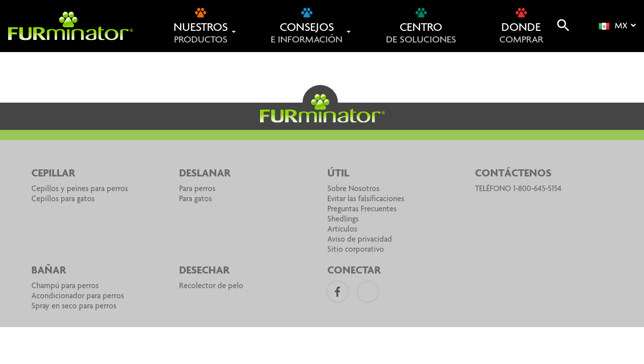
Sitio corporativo (356, 250)
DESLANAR (205, 174)
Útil (338, 174)
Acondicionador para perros (78, 297)
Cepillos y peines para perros (80, 190)
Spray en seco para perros (74, 307)
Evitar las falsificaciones (366, 200)
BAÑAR (49, 271)
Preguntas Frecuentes (362, 210)
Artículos (342, 230)
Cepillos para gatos (63, 200)
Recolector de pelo (211, 287)
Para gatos (196, 200)
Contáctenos (513, 174)
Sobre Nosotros (353, 190)
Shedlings (343, 220)
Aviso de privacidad (360, 240)
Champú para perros (65, 287)
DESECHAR (204, 271)
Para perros (197, 190)
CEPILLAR (53, 174)
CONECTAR (354, 271)
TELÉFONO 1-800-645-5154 (518, 190)
